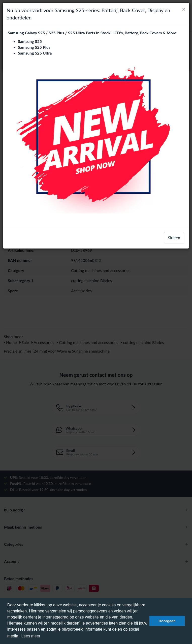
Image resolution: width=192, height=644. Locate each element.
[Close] (184, 9)
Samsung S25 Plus (34, 47)
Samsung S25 (30, 41)
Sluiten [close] (174, 238)
